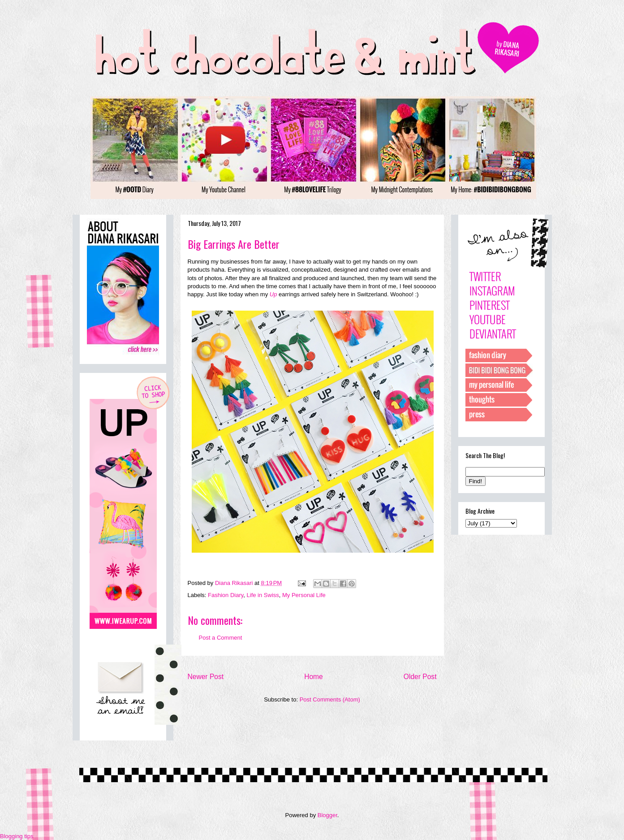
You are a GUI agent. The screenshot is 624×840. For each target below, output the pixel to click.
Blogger (327, 815)
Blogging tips (17, 836)
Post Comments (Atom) (330, 699)
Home (314, 677)
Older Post (420, 677)
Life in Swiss (263, 595)
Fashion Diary (226, 595)
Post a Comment (221, 638)
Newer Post (206, 677)
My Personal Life (304, 595)
